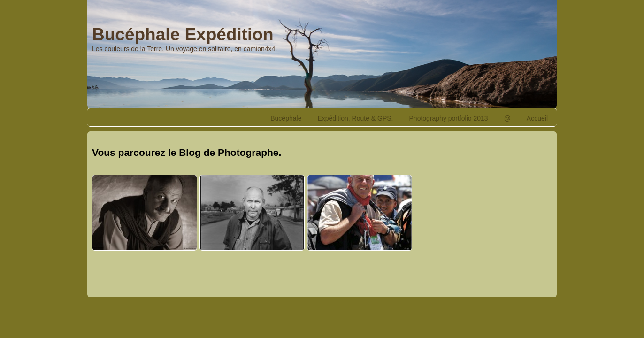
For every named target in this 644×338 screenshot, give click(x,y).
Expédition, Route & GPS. (355, 118)
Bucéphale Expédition (183, 35)
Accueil (537, 118)
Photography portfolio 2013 (449, 118)
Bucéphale (286, 118)
